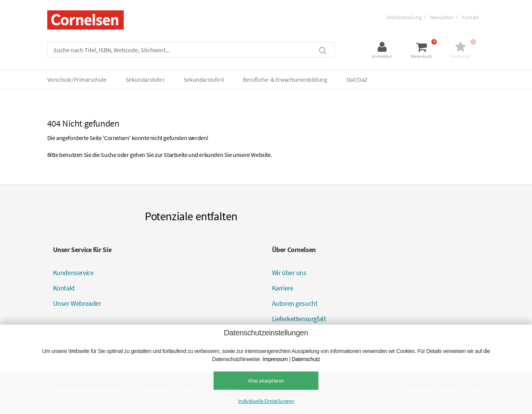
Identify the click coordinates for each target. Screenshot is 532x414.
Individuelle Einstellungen (266, 401)
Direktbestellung (404, 17)
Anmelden (382, 56)
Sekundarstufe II (204, 79)
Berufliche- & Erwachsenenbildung (285, 79)
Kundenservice (73, 273)
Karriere (283, 288)
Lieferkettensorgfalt (299, 319)
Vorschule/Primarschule (77, 79)
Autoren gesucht (295, 303)
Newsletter (442, 17)
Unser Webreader (77, 303)
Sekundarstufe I (145, 79)
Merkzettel (460, 56)
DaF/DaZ (357, 79)
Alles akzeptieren (266, 381)
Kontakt (470, 17)
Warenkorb (421, 56)
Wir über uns (289, 273)
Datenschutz (306, 359)
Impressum (275, 359)
